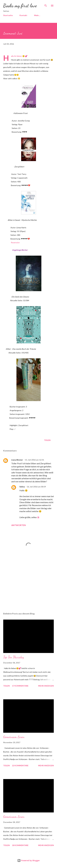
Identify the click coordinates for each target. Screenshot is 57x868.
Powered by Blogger (29, 860)
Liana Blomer (17, 460)
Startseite (8, 15)
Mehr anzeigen (46, 686)
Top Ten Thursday (14, 657)
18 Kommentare (20, 845)
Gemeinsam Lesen (14, 737)
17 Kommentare (20, 686)
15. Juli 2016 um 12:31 (34, 460)
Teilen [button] (47, 440)
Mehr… (37, 15)
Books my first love (20, 6)
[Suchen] (46, 5)
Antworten (19, 525)
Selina (22, 487)
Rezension (15, 242)
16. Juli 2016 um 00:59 (36, 487)
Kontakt (23, 15)
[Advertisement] (28, 585)
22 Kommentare (20, 765)
